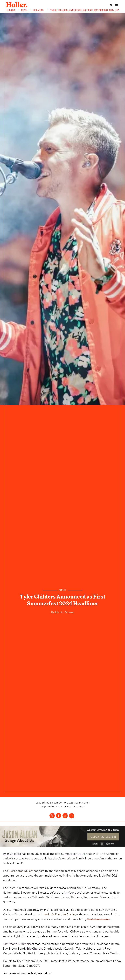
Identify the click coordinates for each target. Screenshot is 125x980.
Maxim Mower (64, 612)
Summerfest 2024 (73, 853)
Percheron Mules (21, 870)
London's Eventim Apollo (58, 914)
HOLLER (11, 10)
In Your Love (73, 892)
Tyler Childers (12, 853)
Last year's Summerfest (18, 943)
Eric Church (34, 948)
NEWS (24, 10)
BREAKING (39, 10)
